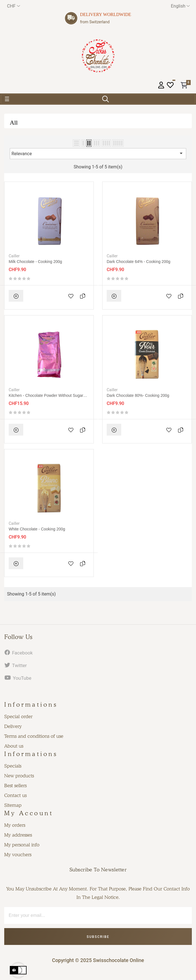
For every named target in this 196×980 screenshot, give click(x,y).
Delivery (13, 726)
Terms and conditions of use (34, 736)
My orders (15, 825)
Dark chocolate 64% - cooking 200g (138, 262)
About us (14, 746)
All (14, 122)
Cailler (14, 256)
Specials (13, 766)
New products (19, 776)
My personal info (22, 845)
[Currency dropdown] (14, 6)
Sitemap (13, 805)
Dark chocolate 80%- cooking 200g (138, 395)
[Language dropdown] (180, 6)
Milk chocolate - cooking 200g (35, 262)
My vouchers (18, 855)
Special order (18, 716)
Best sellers (15, 786)
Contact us (15, 795)
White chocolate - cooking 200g (37, 529)
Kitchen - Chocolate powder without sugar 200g (46, 396)
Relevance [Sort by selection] (98, 153)
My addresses (18, 835)
